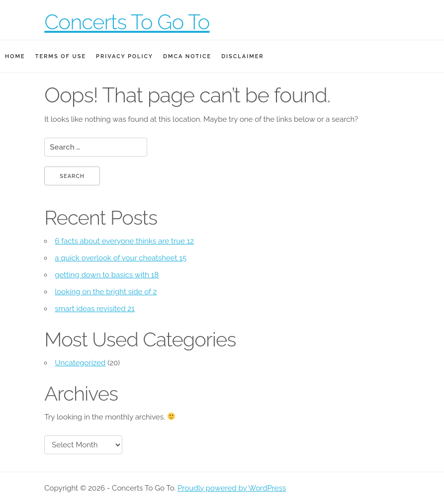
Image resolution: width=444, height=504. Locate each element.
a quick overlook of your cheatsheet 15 (121, 258)
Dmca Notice (187, 56)
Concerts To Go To (127, 22)
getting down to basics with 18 (107, 275)
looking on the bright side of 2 (106, 292)
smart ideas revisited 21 (94, 309)
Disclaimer (242, 56)
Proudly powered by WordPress (232, 488)
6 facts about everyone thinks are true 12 (124, 241)
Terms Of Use (61, 56)
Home (15, 56)
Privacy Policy (125, 56)
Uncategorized (80, 363)
